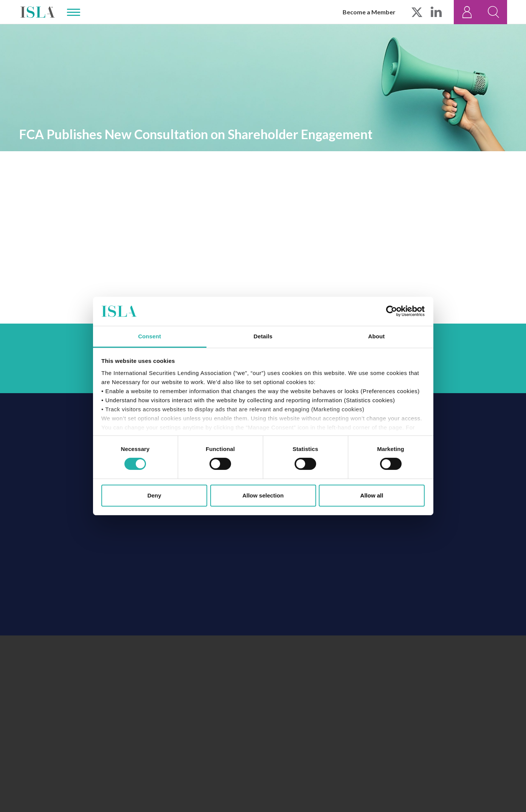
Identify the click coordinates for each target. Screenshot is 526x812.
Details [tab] (263, 336)
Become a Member (369, 12)
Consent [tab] (150, 336)
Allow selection (263, 495)
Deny (154, 495)
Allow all (372, 495)
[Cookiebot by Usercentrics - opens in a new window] (392, 311)
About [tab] (377, 336)
